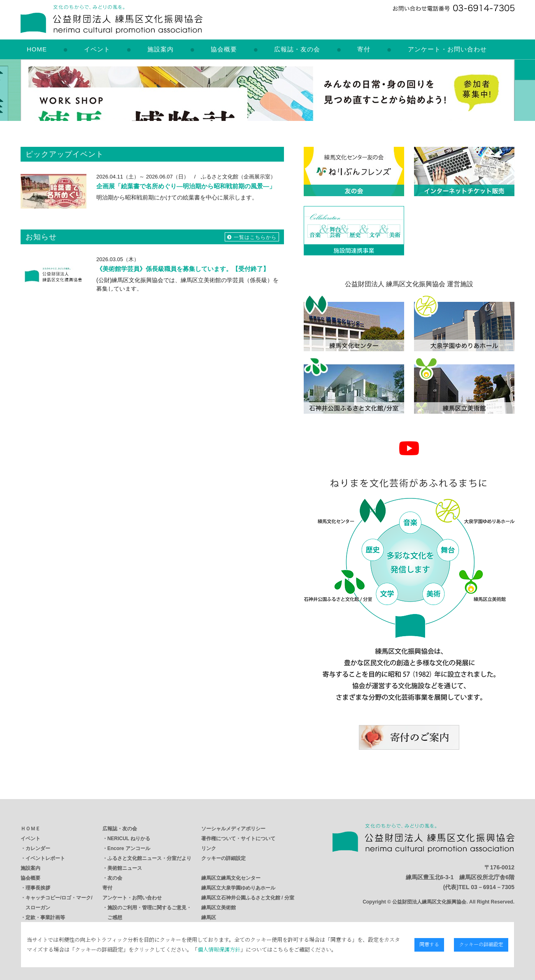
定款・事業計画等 (45, 917)
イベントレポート (45, 858)
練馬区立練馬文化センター (231, 878)
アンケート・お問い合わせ (447, 49)
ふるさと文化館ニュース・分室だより (149, 858)
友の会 (115, 878)
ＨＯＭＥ (30, 829)
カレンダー (38, 848)
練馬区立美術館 (219, 908)
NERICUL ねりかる (129, 839)
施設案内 (160, 49)
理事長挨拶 (38, 888)
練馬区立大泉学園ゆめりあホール (238, 888)
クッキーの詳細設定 (223, 858)
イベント (97, 49)
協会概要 (224, 49)
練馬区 (209, 917)
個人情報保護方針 (219, 949)
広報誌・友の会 (297, 49)
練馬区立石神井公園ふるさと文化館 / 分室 (248, 898)
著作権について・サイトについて (238, 839)
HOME (37, 49)
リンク (209, 848)
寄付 (364, 49)
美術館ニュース (125, 868)
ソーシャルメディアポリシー (233, 829)
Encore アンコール (129, 848)
